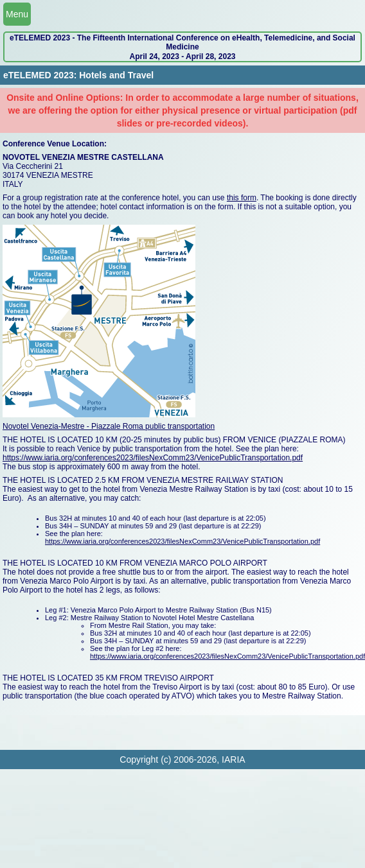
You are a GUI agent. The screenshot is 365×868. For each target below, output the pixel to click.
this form (242, 198)
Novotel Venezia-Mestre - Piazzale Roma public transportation (109, 426)
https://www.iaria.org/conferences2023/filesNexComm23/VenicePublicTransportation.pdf (153, 458)
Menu (17, 14)
